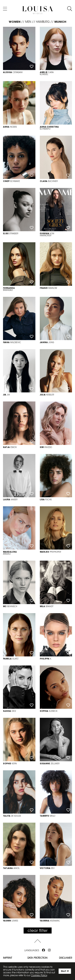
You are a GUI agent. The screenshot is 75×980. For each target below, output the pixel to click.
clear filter (38, 930)
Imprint (7, 958)
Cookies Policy (39, 975)
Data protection (37, 958)
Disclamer (65, 958)
